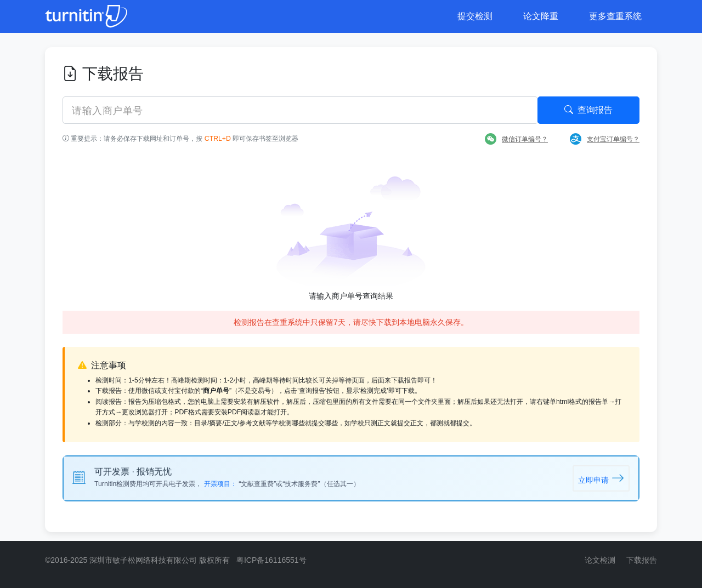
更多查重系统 (615, 16)
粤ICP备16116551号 (271, 560)
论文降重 (541, 16)
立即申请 (601, 478)
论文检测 (600, 560)
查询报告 (588, 110)
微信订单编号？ (516, 139)
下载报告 (642, 560)
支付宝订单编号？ (605, 139)
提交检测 (475, 16)
